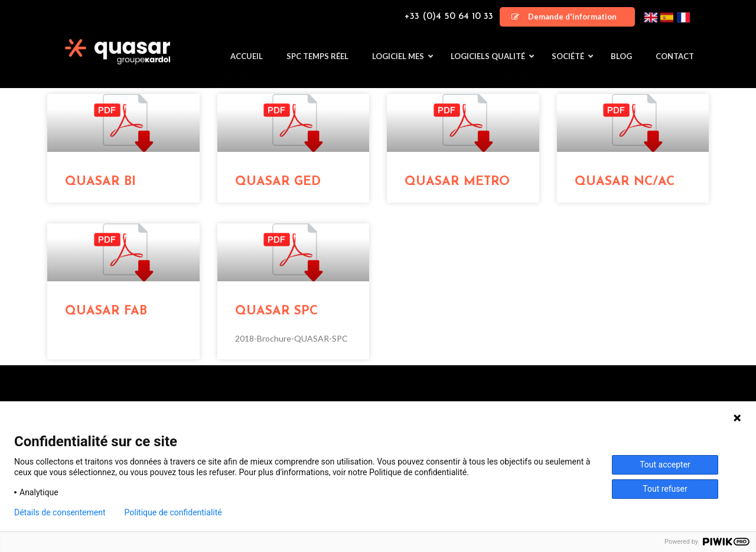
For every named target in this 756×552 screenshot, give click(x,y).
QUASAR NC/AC (625, 182)
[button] (567, 17)
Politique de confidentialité (173, 512)
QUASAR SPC (276, 311)
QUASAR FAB (106, 311)
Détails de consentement (60, 512)
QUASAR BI (100, 182)
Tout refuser (665, 489)
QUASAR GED (278, 182)
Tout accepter (665, 465)
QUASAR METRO (457, 182)
